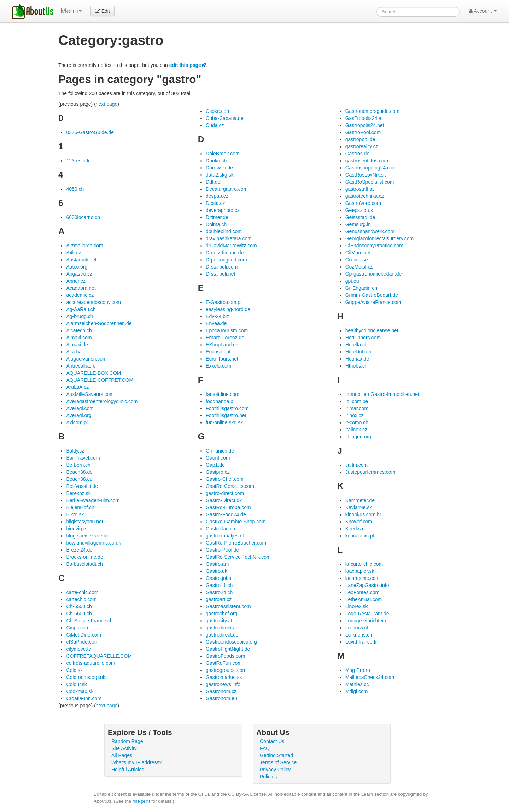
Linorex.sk (357, 606)
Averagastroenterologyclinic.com (102, 401)
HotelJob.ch (358, 352)
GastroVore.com (363, 203)
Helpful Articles (128, 770)
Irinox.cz (355, 415)
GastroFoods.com (225, 656)
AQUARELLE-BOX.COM (93, 373)
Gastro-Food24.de (226, 514)
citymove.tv (78, 649)
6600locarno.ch (83, 217)
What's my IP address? (137, 762)
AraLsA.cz (77, 387)
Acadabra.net (81, 288)
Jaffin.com (357, 465)
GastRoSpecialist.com (370, 182)
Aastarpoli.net (81, 260)
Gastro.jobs (218, 578)
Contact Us (272, 741)
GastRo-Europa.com (228, 507)
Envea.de (216, 323)
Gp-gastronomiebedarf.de (374, 274)
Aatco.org (77, 267)
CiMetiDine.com (84, 635)
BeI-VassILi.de (82, 486)
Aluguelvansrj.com (86, 359)
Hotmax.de (357, 359)
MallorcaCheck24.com (370, 677)
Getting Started (276, 755)
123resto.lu (78, 161)
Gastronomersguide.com (372, 111)
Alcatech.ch (79, 330)
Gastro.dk (217, 571)
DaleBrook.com (223, 154)
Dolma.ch (216, 224)
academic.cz (80, 295)
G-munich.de (220, 451)
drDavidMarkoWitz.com (231, 246)
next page (107, 104)
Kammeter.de (360, 500)
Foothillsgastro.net (226, 415)
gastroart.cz (219, 599)
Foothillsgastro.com (227, 408)
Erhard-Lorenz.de (225, 338)
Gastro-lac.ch (220, 529)
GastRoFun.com (224, 663)
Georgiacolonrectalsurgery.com (380, 238)
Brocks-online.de (84, 557)
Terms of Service (278, 762)
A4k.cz (74, 253)
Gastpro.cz (218, 472)
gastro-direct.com (225, 493)
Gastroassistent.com (228, 606)
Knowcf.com (359, 522)
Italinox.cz (356, 430)
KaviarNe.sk (359, 507)
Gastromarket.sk (224, 677)
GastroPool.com (363, 132)
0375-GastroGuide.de (90, 132)
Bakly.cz (75, 451)
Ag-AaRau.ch (81, 309)
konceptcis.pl (360, 536)
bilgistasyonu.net (84, 522)
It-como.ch (357, 422)
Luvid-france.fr (361, 642)
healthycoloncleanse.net (372, 330)
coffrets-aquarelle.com (90, 663)
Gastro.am (217, 564)
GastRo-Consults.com (230, 486)
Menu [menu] (71, 11)
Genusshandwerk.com (370, 231)
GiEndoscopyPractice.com (374, 246)
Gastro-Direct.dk (224, 500)
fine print (141, 801)
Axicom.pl (77, 422)
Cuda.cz (215, 125)
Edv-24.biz (217, 316)
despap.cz (217, 196)
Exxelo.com (218, 366)
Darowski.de (219, 168)
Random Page (127, 741)
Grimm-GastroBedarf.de (372, 295)
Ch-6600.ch (79, 614)
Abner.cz (76, 281)
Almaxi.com (79, 338)
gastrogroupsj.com (226, 670)
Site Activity (124, 748)
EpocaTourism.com (227, 330)
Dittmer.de (217, 217)
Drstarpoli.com (222, 267)
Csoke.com (218, 111)
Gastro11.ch (219, 585)
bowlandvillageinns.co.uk (93, 543)
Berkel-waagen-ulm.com (93, 500)
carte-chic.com (82, 592)
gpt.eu (352, 281)
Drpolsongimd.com (226, 260)
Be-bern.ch (78, 465)
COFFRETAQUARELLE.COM (99, 656)
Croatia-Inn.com (84, 698)
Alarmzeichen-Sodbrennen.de (99, 323)
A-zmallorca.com (84, 246)
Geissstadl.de (360, 217)
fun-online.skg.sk (224, 422)
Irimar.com (357, 408)
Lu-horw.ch (357, 628)
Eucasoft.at (218, 352)
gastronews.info (223, 684)
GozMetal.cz (359, 267)
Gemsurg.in (358, 224)
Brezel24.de (79, 550)
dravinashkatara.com (229, 238)
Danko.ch (216, 161)
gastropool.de (360, 139)
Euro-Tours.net (222, 359)
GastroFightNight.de (228, 649)
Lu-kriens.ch (359, 635)
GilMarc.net (358, 253)
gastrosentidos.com (367, 161)
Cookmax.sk (80, 691)
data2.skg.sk (220, 175)
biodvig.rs (77, 529)
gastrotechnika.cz (365, 196)
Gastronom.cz (221, 691)
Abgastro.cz (79, 274)
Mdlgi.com (357, 691)
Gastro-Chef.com (225, 479)
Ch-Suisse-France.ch (89, 621)
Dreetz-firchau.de (225, 253)
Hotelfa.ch (356, 345)
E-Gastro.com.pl (224, 302)
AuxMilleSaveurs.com (90, 394)
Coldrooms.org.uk (86, 677)
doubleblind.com (224, 231)
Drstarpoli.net (220, 274)
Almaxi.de (77, 345)
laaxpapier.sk (360, 571)
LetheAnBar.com (364, 599)
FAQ (265, 748)
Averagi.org (79, 415)
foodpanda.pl (220, 401)
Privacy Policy (275, 770)
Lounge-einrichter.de (368, 621)
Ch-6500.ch (79, 606)
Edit (103, 11)
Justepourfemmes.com (370, 472)
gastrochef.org (222, 614)
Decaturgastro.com (227, 189)
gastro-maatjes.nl (225, 536)
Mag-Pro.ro (358, 670)
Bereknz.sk (78, 493)
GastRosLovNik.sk (366, 175)
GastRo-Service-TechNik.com (238, 557)
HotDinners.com (363, 338)
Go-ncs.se (357, 260)
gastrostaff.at (360, 189)
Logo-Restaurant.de (367, 614)
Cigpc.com (78, 628)
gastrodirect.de (222, 635)
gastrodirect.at (221, 628)
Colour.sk (76, 684)
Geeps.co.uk (359, 210)
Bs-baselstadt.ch (84, 564)
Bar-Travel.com (83, 458)
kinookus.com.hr (363, 514)
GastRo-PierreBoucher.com (236, 543)
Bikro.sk (75, 514)
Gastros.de (357, 154)
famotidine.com (223, 394)
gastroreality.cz (362, 146)
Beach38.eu (79, 479)
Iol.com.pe (357, 401)
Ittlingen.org (358, 437)
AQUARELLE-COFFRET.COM (100, 380)
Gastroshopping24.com (371, 168)
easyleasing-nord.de (228, 309)
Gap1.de (215, 465)
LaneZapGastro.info (367, 585)
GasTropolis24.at (364, 118)
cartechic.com (81, 599)
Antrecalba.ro (81, 366)
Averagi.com (80, 408)
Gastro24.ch (219, 592)
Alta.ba (74, 352)
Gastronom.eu (221, 698)
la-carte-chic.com (364, 564)
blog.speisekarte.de (87, 536)
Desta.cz (215, 203)
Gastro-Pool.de (222, 550)
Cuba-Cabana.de (225, 118)
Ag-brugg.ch (80, 316)
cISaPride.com (82, 642)
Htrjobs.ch (356, 366)
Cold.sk (74, 670)
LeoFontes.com (362, 592)
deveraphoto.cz (223, 210)
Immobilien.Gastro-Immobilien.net (382, 394)
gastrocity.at (219, 621)
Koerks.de (356, 529)
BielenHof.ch (80, 507)
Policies (268, 777)
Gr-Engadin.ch (361, 288)
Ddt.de (213, 182)
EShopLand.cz (222, 345)
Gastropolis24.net (365, 125)
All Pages (122, 755)
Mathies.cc (357, 684)
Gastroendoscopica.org (231, 642)
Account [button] (483, 11)
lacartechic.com (362, 578)
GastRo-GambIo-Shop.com (236, 522)
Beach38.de (79, 472)
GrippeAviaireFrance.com (373, 302)
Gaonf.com (218, 458)
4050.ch (75, 189)
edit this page (185, 65)
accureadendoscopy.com (93, 302)
